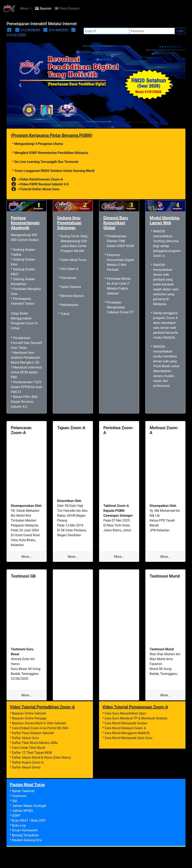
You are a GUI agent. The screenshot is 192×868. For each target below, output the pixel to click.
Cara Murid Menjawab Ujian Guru (128, 738)
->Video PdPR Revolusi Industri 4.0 (40, 184)
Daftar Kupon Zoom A (28, 762)
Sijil (15, 801)
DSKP (16, 816)
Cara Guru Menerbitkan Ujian (125, 713)
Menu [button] (25, 8)
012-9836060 (27, 30)
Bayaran (43, 8)
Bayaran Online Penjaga (29, 718)
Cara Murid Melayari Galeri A (125, 728)
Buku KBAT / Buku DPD (29, 820)
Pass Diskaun (67, 8)
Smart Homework (25, 830)
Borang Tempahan (25, 835)
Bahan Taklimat (23, 791)
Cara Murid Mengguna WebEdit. (128, 733)
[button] (20, 85)
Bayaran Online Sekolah (29, 713)
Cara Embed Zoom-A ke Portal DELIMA (40, 728)
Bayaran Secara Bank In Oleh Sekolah (39, 723)
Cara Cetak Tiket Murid (29, 748)
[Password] (152, 31)
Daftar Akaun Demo (26, 767)
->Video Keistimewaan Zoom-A (37, 179)
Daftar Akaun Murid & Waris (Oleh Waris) (42, 758)
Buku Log (19, 825)
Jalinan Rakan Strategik (29, 806)
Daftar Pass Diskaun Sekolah (33, 733)
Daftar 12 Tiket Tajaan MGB (32, 753)
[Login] (107, 31)
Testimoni (19, 796)
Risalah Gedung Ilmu (27, 840)
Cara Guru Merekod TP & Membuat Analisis (136, 718)
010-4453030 (55, 30)
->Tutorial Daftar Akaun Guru (35, 189)
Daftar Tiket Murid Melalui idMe (35, 743)
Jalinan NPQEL (23, 811)
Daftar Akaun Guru (25, 738)
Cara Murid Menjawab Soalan (126, 723)
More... (27, 557)
